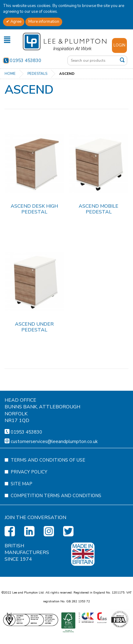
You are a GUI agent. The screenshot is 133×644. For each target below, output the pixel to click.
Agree (15, 22)
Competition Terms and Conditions (56, 525)
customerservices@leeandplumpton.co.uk (54, 471)
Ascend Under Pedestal (34, 327)
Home (10, 74)
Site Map (22, 513)
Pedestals (37, 74)
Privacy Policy (29, 501)
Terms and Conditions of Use (48, 490)
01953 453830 (22, 61)
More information (44, 22)
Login (119, 45)
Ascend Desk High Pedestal (34, 209)
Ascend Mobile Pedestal (99, 209)
